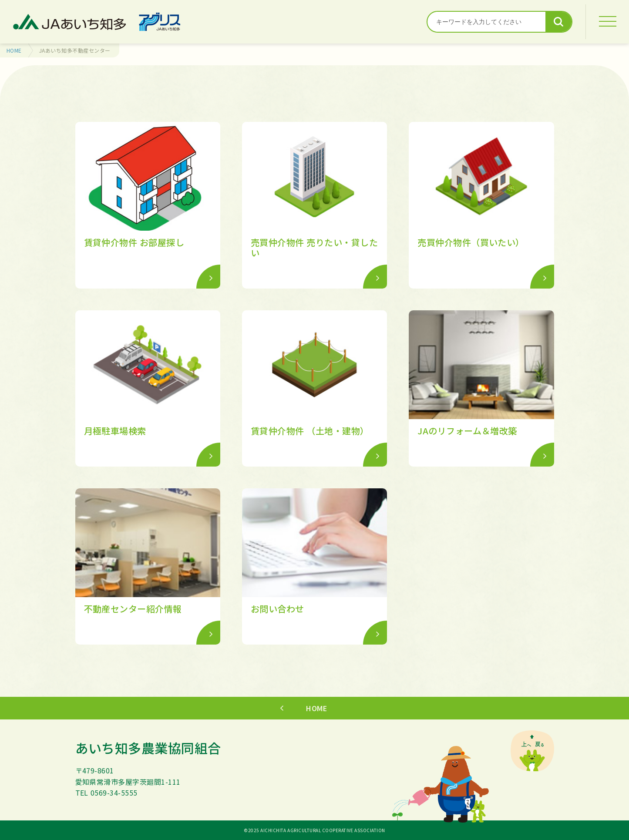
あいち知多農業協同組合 (148, 748)
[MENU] (607, 22)
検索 (558, 22)
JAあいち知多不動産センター (75, 50)
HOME (14, 50)
